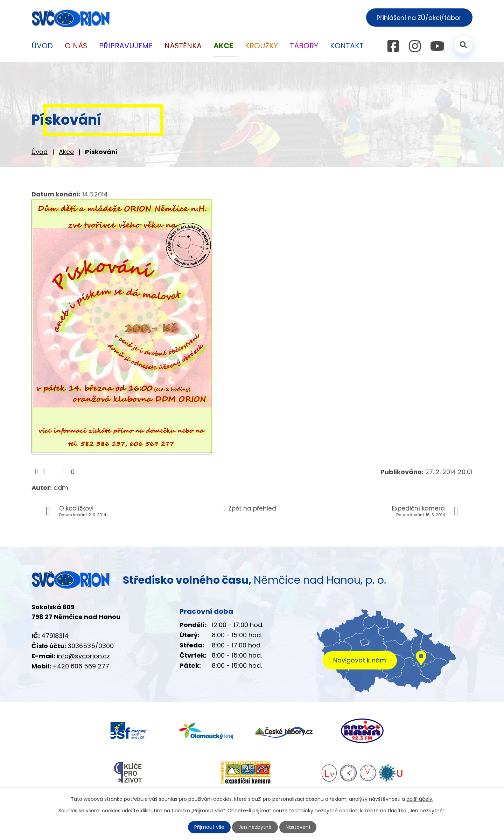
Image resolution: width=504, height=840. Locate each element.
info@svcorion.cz (83, 656)
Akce (66, 152)
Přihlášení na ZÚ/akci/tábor (419, 18)
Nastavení (298, 827)
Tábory (304, 46)
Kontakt (347, 46)
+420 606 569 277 (81, 666)
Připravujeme (126, 46)
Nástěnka (183, 46)
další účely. (420, 799)
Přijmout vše (209, 827)
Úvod (40, 152)
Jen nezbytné (255, 827)
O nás (76, 46)
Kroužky (261, 46)
